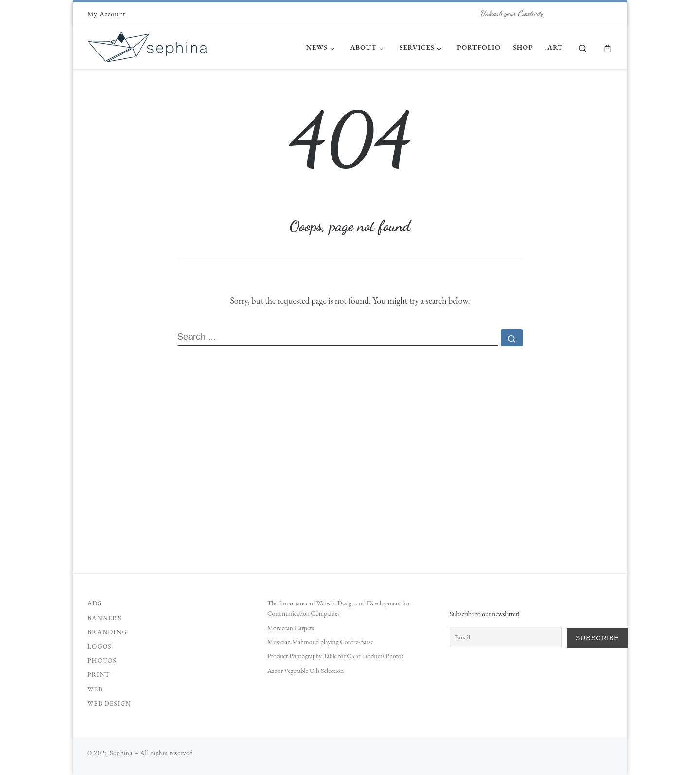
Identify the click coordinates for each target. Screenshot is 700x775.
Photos (102, 660)
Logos (100, 646)
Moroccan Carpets (291, 628)
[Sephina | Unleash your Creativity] (148, 44)
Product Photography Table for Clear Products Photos (335, 656)
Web (95, 689)
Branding (107, 632)
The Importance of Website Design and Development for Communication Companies (339, 608)
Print (99, 674)
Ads (95, 603)
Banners (104, 618)
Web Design (109, 703)
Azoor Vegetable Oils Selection (306, 671)
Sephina (121, 753)
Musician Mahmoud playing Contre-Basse (320, 642)
